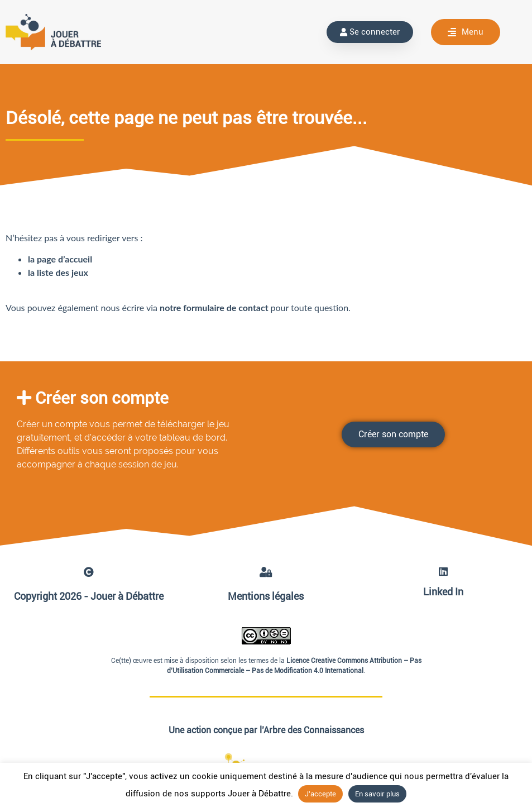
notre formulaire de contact (215, 307)
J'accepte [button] (320, 794)
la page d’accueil (60, 259)
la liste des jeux (58, 272)
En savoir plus (377, 794)
